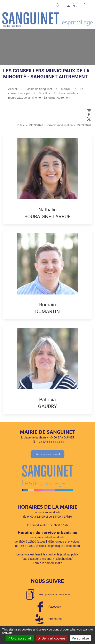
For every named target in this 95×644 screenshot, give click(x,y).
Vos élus (44, 93)
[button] (5, 4)
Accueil (13, 89)
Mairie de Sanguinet (39, 89)
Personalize (80, 638)
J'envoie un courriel (47, 454)
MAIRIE (66, 89)
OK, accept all (20, 638)
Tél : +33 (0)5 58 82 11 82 (48, 442)
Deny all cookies (52, 638)
